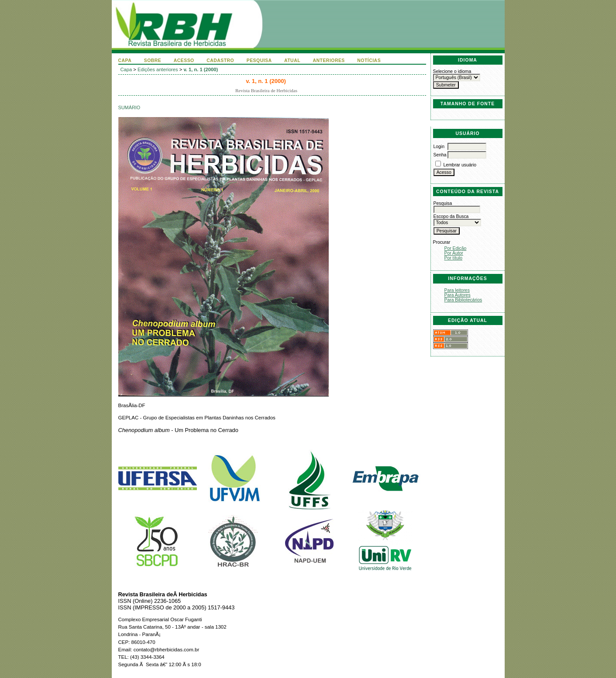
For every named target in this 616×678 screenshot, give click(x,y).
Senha (440, 155)
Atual (292, 61)
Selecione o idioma (452, 71)
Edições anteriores (158, 69)
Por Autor (454, 253)
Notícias (369, 61)
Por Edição (456, 248)
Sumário (129, 107)
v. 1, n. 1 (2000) (201, 69)
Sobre (153, 61)
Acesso (184, 61)
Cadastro (220, 61)
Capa (125, 61)
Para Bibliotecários (463, 300)
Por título (454, 258)
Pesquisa (259, 61)
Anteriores (329, 61)
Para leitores (457, 290)
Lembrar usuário (460, 165)
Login (439, 147)
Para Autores (458, 295)
